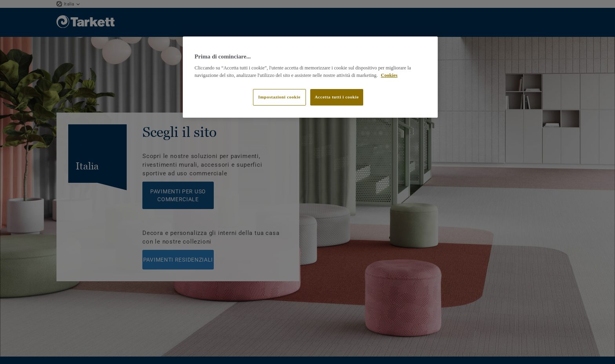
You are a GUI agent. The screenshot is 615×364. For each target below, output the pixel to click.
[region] (310, 77)
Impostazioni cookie (279, 97)
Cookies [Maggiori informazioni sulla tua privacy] (389, 75)
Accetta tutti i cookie (337, 97)
